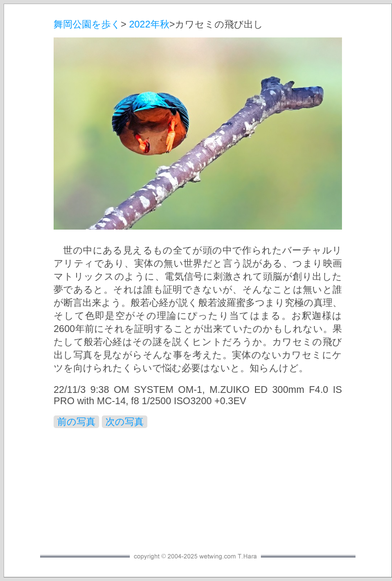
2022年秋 (149, 24)
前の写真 (76, 422)
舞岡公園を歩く (87, 24)
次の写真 (125, 422)
